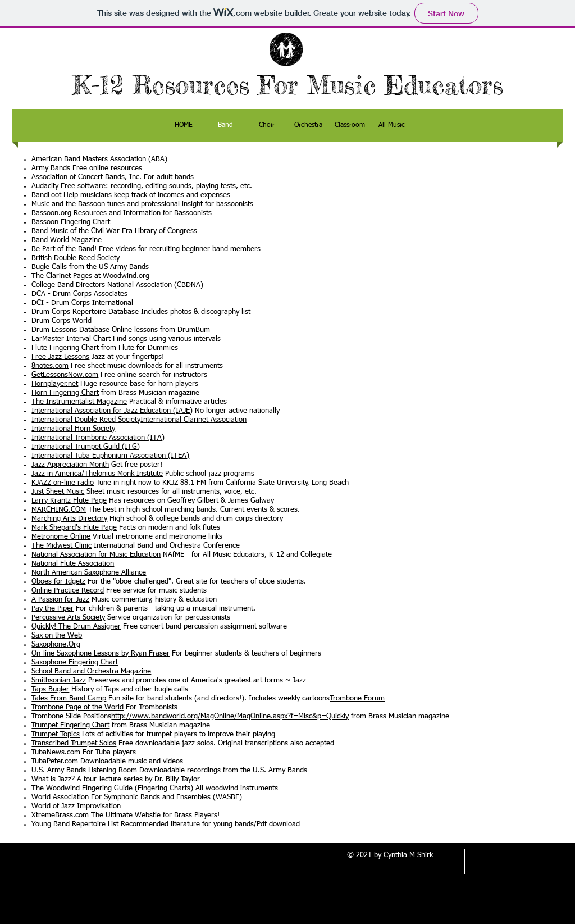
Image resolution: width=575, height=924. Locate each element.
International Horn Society (73, 429)
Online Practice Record (68, 591)
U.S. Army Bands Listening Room (84, 770)
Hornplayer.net (55, 384)
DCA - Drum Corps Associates (79, 294)
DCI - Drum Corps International (82, 303)
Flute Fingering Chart (65, 348)
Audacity (45, 186)
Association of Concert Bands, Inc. (86, 177)
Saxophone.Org (56, 645)
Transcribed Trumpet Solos (74, 743)
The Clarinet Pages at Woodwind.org (90, 276)
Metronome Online (61, 537)
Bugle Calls (49, 267)
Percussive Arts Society (68, 618)
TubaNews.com (56, 752)
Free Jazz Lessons (60, 357)
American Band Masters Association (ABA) (99, 159)
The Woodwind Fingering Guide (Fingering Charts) (112, 788)
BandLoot (46, 195)
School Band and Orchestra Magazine (91, 672)
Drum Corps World (61, 321)
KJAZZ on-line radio (63, 483)
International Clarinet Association (193, 420)
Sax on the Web (57, 636)
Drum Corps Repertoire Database (85, 312)
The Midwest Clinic (61, 546)
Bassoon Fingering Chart (71, 222)
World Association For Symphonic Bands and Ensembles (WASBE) (137, 797)
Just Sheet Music (58, 492)
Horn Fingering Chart (65, 393)
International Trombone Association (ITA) (98, 438)
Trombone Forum (357, 698)
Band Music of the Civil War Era (82, 231)
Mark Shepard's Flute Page (74, 528)
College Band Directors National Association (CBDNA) (117, 285)
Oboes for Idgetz (58, 582)
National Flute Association (73, 564)
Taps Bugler (50, 689)
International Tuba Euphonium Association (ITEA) (110, 456)
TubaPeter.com (55, 761)
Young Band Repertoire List (75, 824)
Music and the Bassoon (68, 204)
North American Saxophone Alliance (89, 573)
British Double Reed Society (76, 258)
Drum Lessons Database (70, 330)
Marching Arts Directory (69, 519)
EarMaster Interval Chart (71, 339)
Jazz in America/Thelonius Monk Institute (97, 474)
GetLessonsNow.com (65, 375)
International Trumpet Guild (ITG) (86, 447)
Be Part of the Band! (64, 249)
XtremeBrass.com (60, 815)
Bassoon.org (51, 213)
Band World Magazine (67, 240)
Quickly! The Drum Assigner (76, 627)
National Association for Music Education (96, 555)
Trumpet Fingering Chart (70, 725)
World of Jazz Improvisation (76, 806)
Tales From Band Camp (69, 698)
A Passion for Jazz (60, 600)
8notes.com (50, 366)
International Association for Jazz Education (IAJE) (112, 411)
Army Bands (51, 168)
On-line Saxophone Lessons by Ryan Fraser (101, 654)
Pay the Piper (53, 609)
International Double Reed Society (86, 420)
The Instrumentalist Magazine (79, 402)
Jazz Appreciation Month (70, 465)
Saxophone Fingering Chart (75, 663)
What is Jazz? (53, 779)
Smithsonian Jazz (59, 681)
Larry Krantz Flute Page (69, 501)
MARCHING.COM (59, 510)
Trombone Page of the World (77, 707)
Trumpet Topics (56, 734)
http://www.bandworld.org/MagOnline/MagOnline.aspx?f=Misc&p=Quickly (230, 716)
